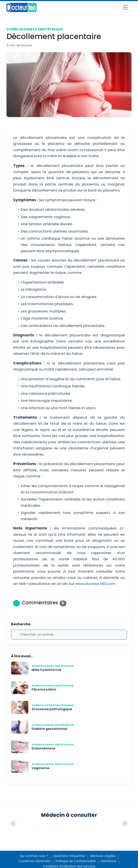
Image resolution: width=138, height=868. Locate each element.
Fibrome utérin (44, 689)
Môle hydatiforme (47, 670)
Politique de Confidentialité (76, 861)
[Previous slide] (13, 824)
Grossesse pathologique (52, 709)
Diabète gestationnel (49, 729)
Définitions (109, 861)
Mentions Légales (103, 856)
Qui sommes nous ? (34, 856)
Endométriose (43, 748)
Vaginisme (40, 768)
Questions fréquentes (69, 856)
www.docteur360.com (95, 584)
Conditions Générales (35, 861)
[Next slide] (125, 824)
